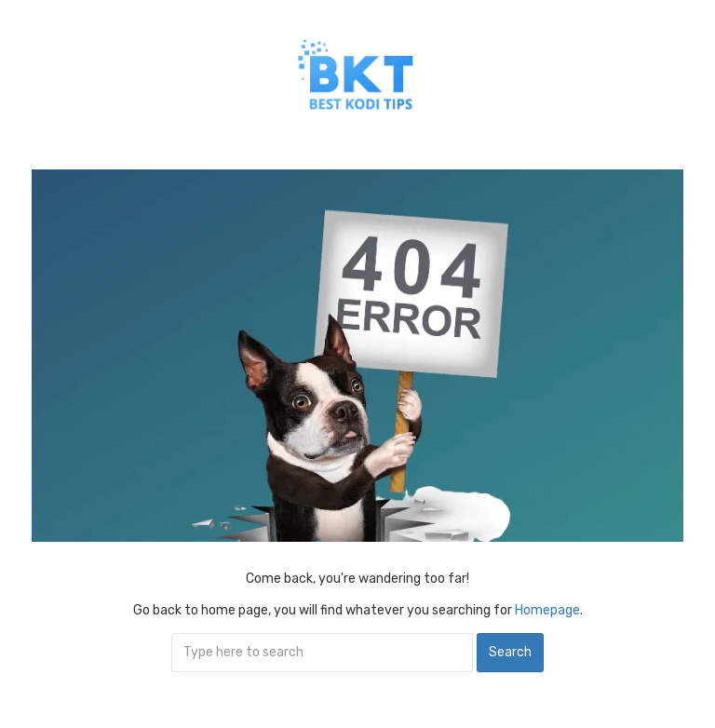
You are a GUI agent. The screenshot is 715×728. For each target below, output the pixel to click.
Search (510, 652)
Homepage (547, 610)
